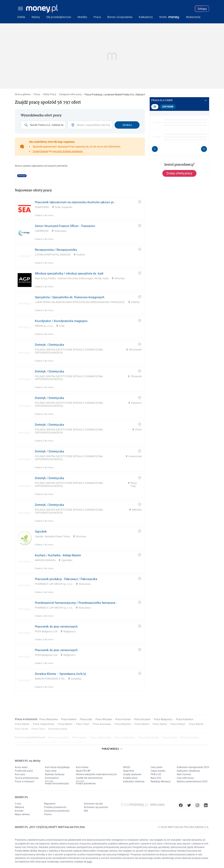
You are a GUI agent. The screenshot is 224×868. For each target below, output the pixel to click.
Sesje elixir (129, 771)
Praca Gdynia (22, 724)
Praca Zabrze (160, 724)
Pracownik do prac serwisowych (56, 627)
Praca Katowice (184, 719)
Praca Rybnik (196, 724)
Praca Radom (65, 724)
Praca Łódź (86, 719)
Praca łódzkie (170, 738)
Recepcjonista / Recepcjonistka (56, 250)
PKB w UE (156, 774)
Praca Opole (21, 729)
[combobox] (43, 125)
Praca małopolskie (125, 738)
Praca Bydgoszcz (163, 719)
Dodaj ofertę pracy (179, 173)
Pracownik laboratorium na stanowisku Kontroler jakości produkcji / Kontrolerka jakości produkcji (76, 202)
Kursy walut (21, 767)
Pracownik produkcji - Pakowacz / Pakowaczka (66, 579)
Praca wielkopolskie (101, 738)
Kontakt (19, 811)
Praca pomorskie (190, 738)
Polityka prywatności (55, 807)
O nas (18, 804)
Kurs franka (82, 767)
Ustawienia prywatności (57, 811)
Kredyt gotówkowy (86, 783)
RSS (86, 811)
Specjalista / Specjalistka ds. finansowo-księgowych (70, 297)
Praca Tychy (38, 729)
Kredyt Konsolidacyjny (57, 783)
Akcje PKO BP (83, 771)
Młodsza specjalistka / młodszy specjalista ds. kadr (69, 274)
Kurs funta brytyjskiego (57, 767)
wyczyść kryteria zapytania (67, 151)
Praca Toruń (83, 724)
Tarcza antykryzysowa (27, 778)
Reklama (20, 807)
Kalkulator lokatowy (134, 782)
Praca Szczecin (142, 719)
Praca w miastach (25, 782)
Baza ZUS (156, 778)
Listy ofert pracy (185, 778)
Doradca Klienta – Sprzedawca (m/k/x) (60, 674)
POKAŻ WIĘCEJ (112, 749)
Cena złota (51, 771)
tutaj (90, 862)
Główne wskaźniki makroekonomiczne (96, 774)
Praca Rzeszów (123, 724)
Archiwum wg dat (93, 804)
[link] (80, 209)
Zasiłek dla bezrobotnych (89, 778)
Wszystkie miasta (58, 729)
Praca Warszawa (49, 719)
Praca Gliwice (142, 724)
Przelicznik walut (24, 771)
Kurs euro (20, 774)
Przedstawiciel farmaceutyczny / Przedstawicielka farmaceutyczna (76, 603)
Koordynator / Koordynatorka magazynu (61, 321)
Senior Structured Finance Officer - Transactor (65, 226)
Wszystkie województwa (73, 742)
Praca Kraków (69, 719)
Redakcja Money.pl (161, 782)
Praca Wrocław (104, 719)
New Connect (184, 774)
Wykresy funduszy (55, 774)
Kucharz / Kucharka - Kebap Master (58, 555)
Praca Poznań (123, 719)
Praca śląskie (79, 738)
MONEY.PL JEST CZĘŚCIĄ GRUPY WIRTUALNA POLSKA (50, 827)
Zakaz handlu (158, 771)
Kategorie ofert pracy (70, 94)
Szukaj (127, 125)
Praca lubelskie (23, 742)
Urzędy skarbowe (132, 774)
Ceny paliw (157, 767)
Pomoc (48, 814)
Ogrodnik (41, 532)
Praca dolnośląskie (149, 738)
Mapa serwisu (22, 814)
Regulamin (50, 804)
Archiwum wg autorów (96, 807)
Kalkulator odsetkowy (188, 771)
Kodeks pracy (130, 778)
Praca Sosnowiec (102, 724)
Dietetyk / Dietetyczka (49, 345)
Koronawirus (52, 778)
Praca (37, 94)
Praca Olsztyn (178, 724)
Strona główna (23, 94)
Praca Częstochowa (44, 724)
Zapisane (168, 107)
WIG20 (127, 767)
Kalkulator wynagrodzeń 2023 (193, 767)
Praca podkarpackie (45, 742)
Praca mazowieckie (58, 738)
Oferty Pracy (50, 94)
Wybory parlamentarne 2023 (192, 782)
